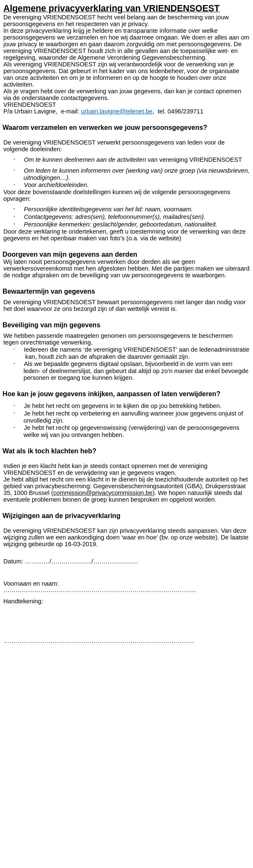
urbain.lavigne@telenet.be (117, 111)
